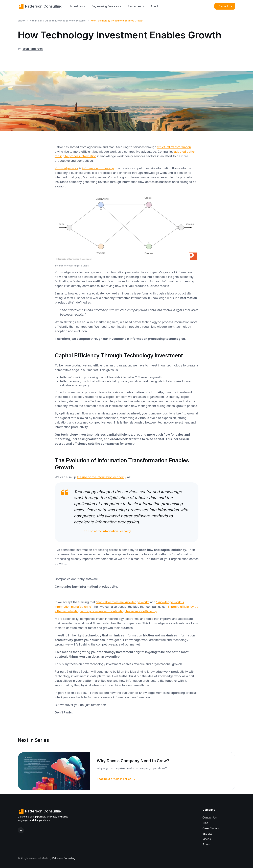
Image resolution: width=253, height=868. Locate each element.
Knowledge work (67, 168)
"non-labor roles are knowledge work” (123, 602)
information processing (98, 168)
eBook (21, 21)
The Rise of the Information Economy (106, 531)
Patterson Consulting (40, 6)
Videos (207, 839)
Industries (76, 6)
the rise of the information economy (102, 477)
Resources (134, 6)
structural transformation (174, 147)
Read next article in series (116, 779)
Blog (205, 823)
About (154, 6)
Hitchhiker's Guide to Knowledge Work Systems (58, 21)
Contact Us (225, 6)
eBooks (207, 834)
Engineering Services (105, 6)
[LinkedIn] (21, 830)
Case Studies (211, 828)
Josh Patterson (33, 49)
